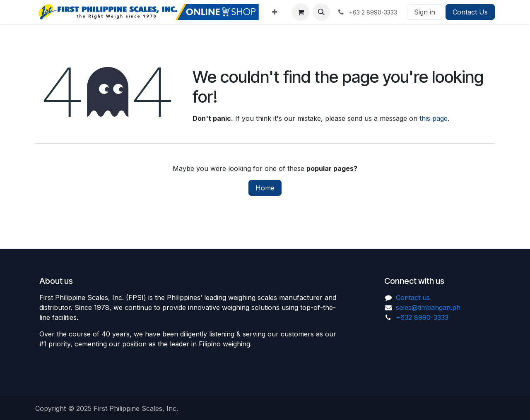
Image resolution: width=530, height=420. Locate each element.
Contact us (413, 298)
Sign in (425, 12)
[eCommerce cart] (301, 12)
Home (265, 188)
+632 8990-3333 (422, 317)
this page (434, 118)
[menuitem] (275, 12)
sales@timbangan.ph (428, 307)
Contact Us (470, 12)
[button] (321, 12)
